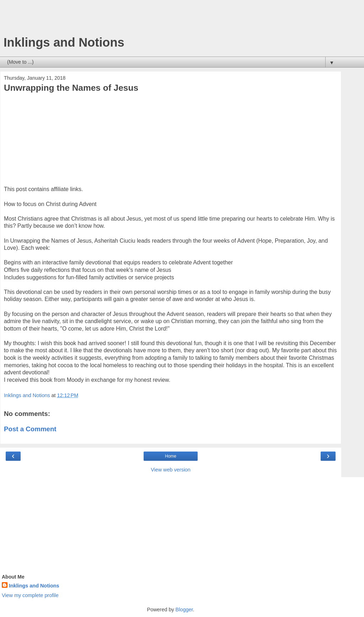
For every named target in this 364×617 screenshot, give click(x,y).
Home (171, 456)
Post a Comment (30, 429)
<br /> (25, 141)
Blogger (184, 610)
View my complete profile (30, 595)
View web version (171, 470)
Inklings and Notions (64, 42)
